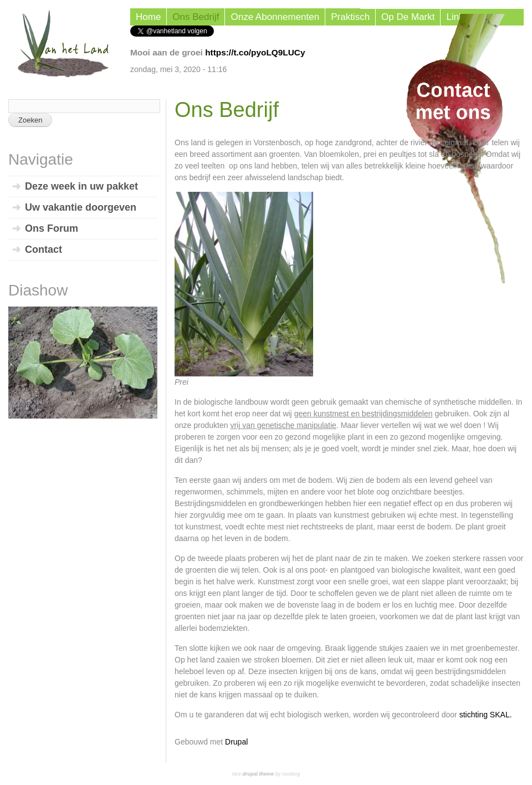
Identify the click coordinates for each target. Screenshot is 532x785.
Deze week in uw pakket (81, 186)
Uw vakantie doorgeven (81, 207)
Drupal (236, 742)
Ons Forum (52, 228)
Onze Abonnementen (275, 17)
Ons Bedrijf (196, 17)
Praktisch (350, 17)
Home (148, 17)
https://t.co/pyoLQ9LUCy (255, 52)
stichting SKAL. (486, 715)
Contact (44, 249)
